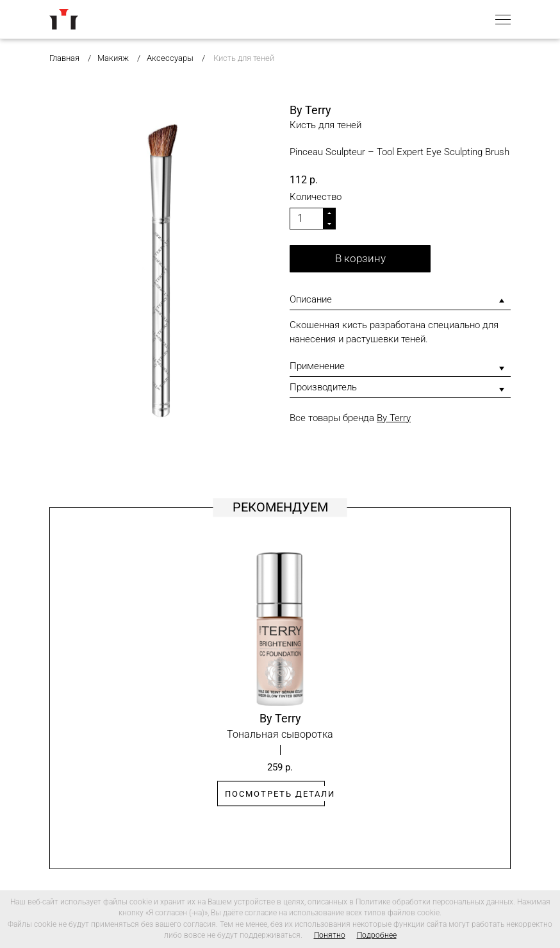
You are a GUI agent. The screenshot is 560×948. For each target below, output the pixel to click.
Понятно (330, 935)
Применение (317, 366)
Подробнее (377, 935)
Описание (311, 299)
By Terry (394, 418)
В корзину (360, 258)
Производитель (323, 387)
